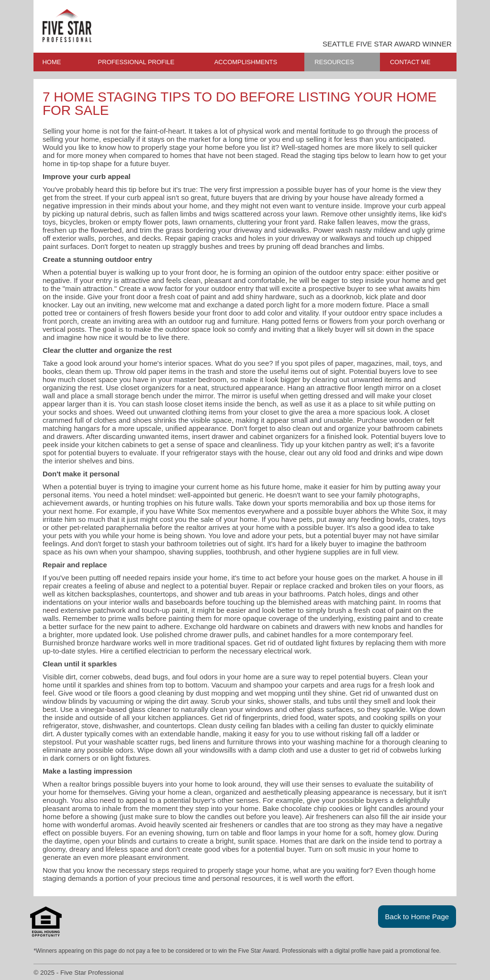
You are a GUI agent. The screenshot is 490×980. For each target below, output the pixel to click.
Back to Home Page (417, 917)
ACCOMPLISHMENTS (246, 62)
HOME (51, 62)
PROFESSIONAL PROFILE (136, 62)
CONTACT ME (410, 62)
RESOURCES (334, 62)
